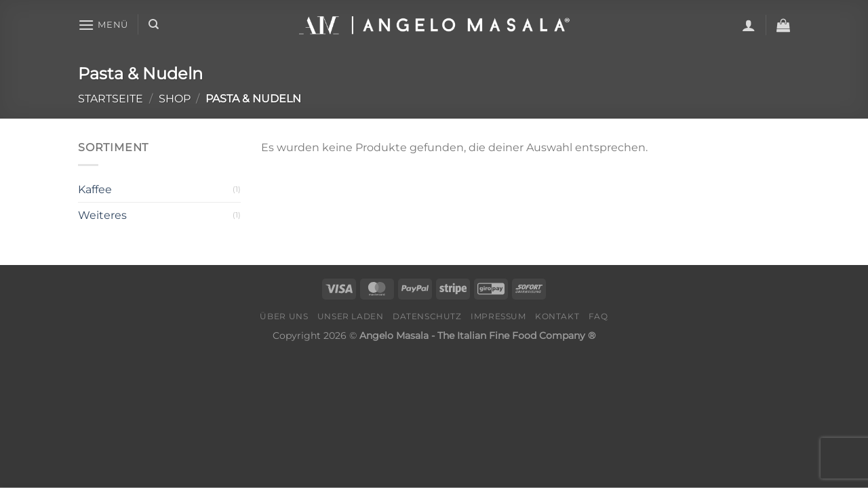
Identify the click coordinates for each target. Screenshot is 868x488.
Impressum (498, 316)
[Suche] (154, 24)
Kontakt (557, 316)
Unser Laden (351, 316)
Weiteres (102, 215)
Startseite (111, 99)
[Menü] (103, 25)
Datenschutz (427, 316)
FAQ (598, 316)
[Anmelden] (749, 25)
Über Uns (284, 316)
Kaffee (95, 189)
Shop (175, 99)
